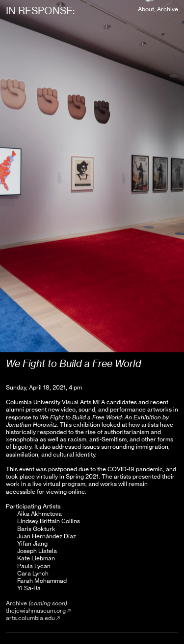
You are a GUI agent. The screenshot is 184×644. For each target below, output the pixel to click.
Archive (168, 9)
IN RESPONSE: (40, 11)
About (146, 9)
